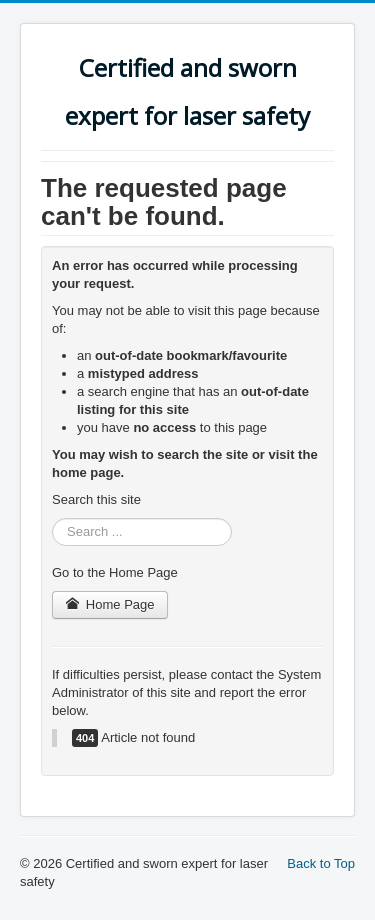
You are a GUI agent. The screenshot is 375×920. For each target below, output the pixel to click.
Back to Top (321, 863)
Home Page (110, 604)
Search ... (52, 518)
